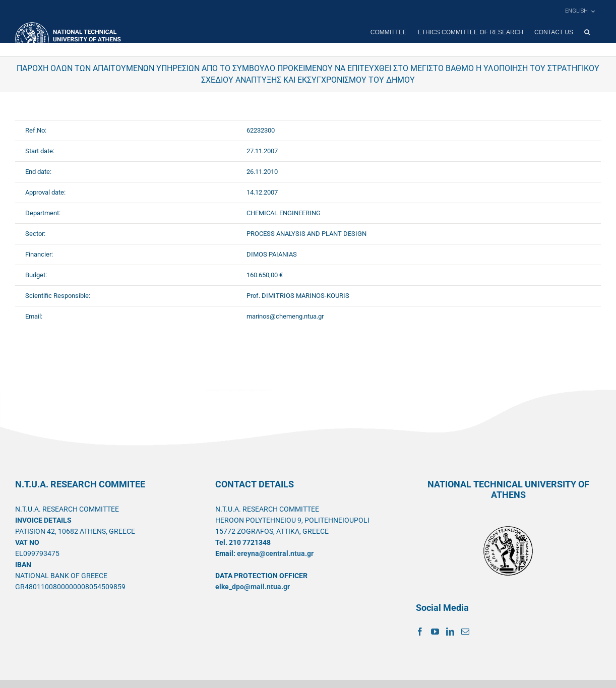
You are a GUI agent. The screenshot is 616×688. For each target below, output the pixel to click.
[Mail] (465, 632)
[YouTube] (435, 632)
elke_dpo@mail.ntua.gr (253, 587)
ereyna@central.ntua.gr (275, 553)
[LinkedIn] (450, 632)
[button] (587, 32)
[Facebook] (420, 632)
